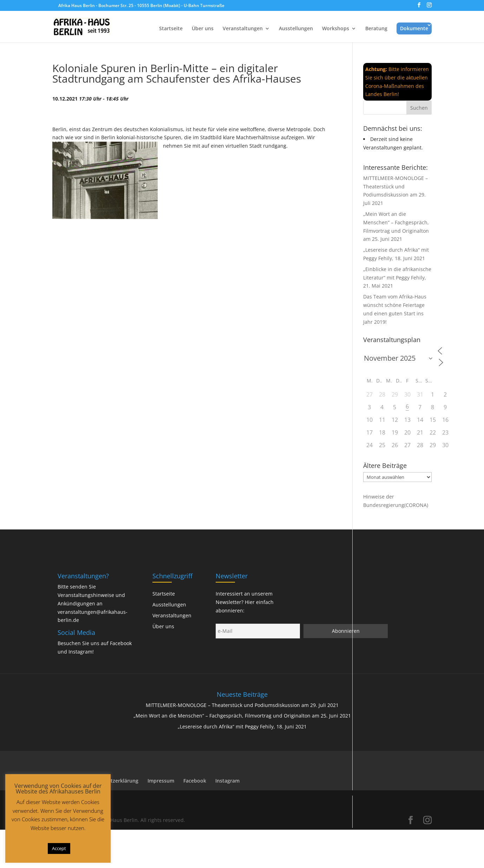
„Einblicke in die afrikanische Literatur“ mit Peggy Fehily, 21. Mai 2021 (397, 278)
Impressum (161, 781)
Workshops (336, 29)
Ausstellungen (296, 29)
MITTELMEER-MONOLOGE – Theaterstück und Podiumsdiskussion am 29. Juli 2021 (242, 705)
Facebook (121, 643)
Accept (59, 848)
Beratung (376, 29)
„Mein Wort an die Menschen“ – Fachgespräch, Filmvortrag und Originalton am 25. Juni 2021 (242, 716)
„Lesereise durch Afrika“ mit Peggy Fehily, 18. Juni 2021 (242, 726)
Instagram (80, 652)
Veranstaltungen (243, 29)
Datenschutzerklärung (112, 781)
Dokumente (414, 28)
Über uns (203, 29)
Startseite (171, 29)
